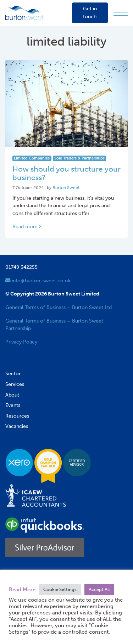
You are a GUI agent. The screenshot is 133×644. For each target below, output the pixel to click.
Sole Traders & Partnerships (79, 158)
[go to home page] (24, 12)
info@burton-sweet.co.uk (38, 281)
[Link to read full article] (66, 104)
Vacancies (17, 426)
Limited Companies (32, 158)
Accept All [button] (99, 589)
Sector (13, 373)
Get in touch (90, 12)
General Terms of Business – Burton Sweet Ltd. (59, 307)
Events (13, 405)
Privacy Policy (21, 342)
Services (15, 384)
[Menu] (121, 13)
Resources (17, 416)
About (12, 395)
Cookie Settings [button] (60, 589)
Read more (27, 226)
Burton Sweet (66, 188)
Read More (22, 590)
